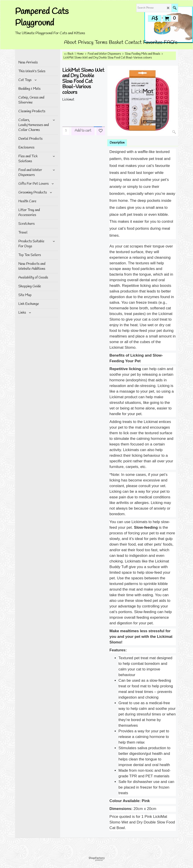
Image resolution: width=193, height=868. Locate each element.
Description (117, 143)
